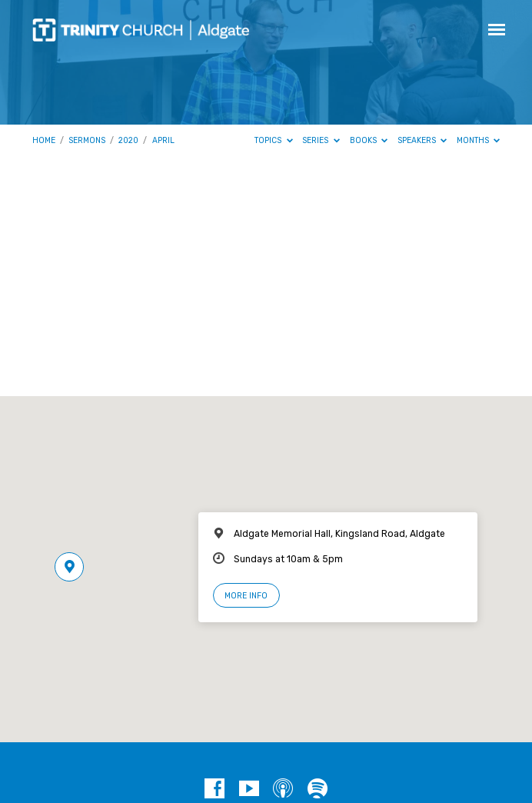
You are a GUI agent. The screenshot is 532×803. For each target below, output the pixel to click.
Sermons (87, 140)
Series (321, 140)
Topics (274, 140)
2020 (128, 140)
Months (479, 140)
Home (44, 140)
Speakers (422, 140)
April (163, 140)
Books (369, 140)
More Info (246, 596)
